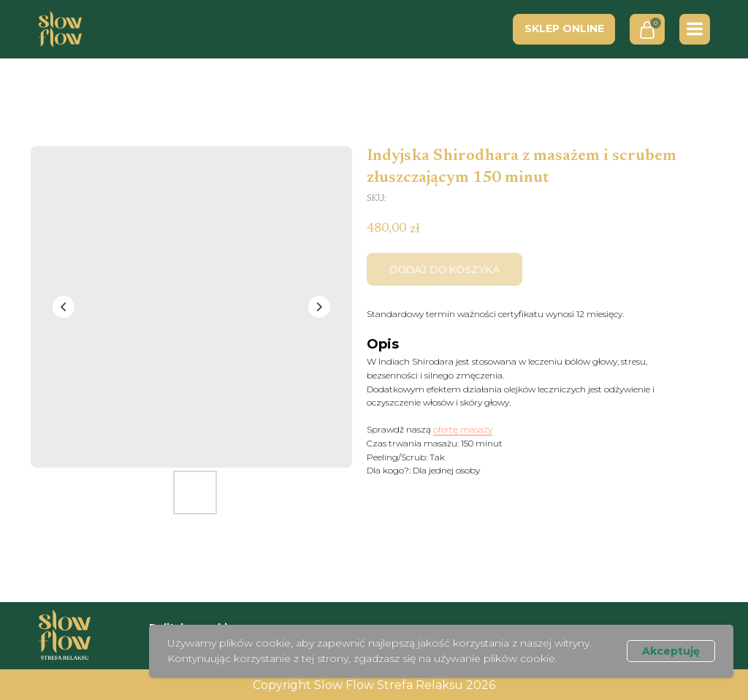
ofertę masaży (463, 429)
